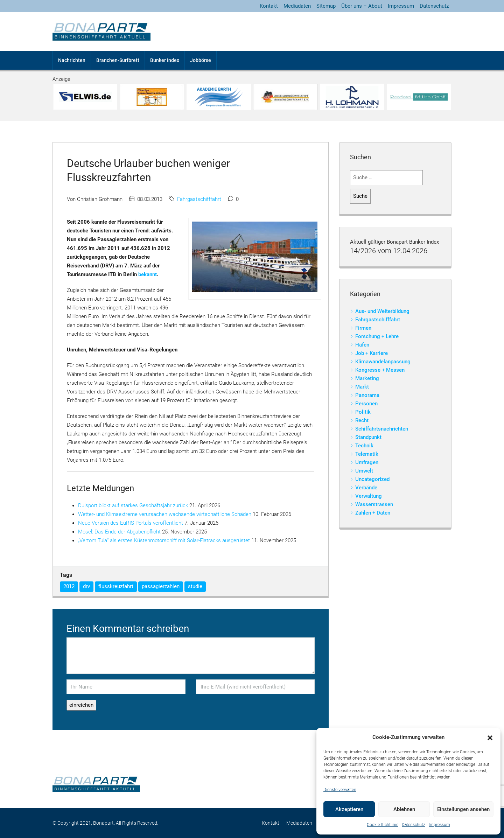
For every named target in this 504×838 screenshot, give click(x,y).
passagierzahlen (161, 586)
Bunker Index (165, 60)
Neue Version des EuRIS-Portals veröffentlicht (131, 523)
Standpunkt (368, 437)
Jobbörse (201, 60)
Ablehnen (404, 809)
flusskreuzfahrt (116, 586)
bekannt (148, 274)
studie (195, 586)
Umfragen (367, 462)
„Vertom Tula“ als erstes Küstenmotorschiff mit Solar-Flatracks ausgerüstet (164, 540)
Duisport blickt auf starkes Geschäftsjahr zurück (133, 505)
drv (86, 586)
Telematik (367, 454)
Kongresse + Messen (380, 370)
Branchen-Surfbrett (118, 60)
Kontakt (269, 6)
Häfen (362, 345)
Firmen (363, 328)
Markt (362, 387)
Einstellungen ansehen (463, 809)
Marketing (367, 378)
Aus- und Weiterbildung (382, 311)
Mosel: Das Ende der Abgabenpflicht (119, 532)
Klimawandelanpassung (383, 362)
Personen (366, 404)
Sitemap (326, 6)
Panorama (367, 395)
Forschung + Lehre (377, 336)
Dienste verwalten (340, 790)
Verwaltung (369, 496)
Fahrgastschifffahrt (199, 199)
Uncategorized (372, 479)
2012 (69, 586)
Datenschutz (414, 825)
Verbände (366, 488)
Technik (364, 446)
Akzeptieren (349, 809)
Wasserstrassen (374, 504)
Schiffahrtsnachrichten (382, 429)
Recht (362, 420)
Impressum (439, 825)
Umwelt (364, 471)
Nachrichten (72, 60)
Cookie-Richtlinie (383, 825)
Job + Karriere (372, 353)
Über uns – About (362, 6)
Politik (363, 412)
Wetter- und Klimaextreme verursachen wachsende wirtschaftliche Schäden (165, 514)
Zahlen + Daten (373, 513)
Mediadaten (297, 6)
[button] (490, 738)
